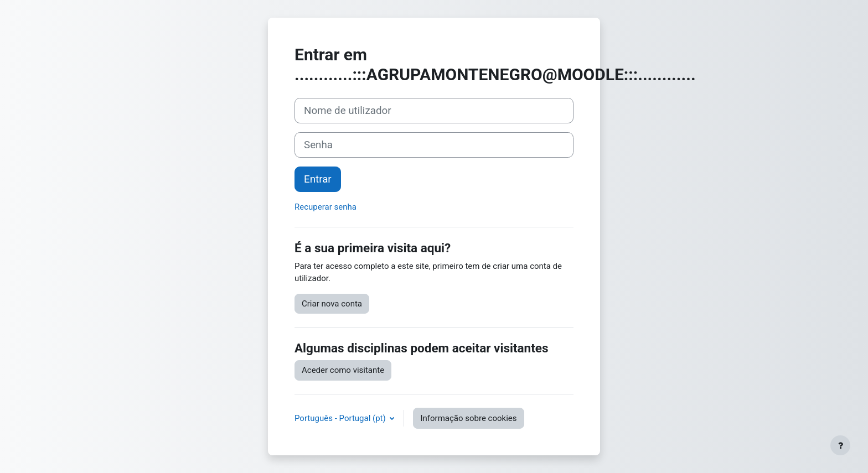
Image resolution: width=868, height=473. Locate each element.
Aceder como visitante (343, 370)
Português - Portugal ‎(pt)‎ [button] (341, 418)
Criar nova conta (332, 304)
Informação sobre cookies (468, 418)
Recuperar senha (325, 207)
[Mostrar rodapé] (840, 445)
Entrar (318, 179)
